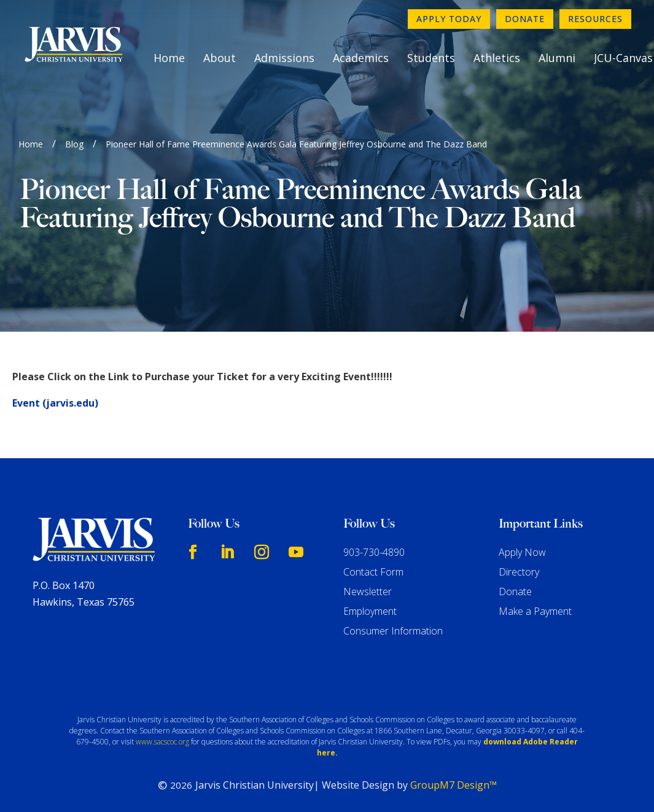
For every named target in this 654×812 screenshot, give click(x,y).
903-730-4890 (374, 552)
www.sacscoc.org (162, 742)
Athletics (497, 58)
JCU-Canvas (623, 58)
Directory (519, 572)
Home (169, 58)
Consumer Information (393, 631)
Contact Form (373, 572)
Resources (595, 19)
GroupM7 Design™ (454, 785)
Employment (370, 611)
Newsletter (368, 591)
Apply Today (449, 19)
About (220, 58)
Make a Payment (535, 611)
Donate (525, 19)
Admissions (284, 58)
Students (431, 58)
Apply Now (522, 552)
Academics (361, 58)
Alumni (557, 58)
